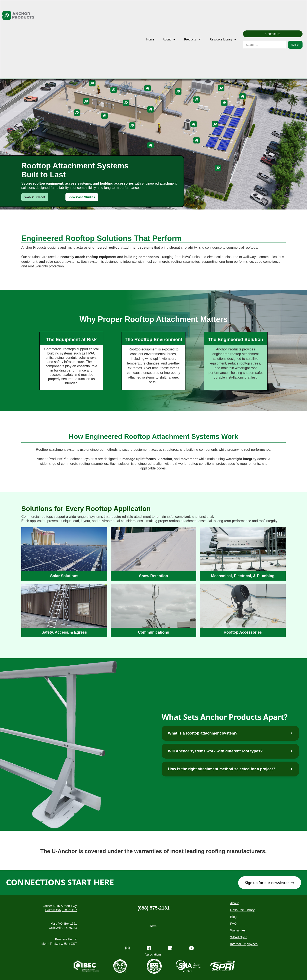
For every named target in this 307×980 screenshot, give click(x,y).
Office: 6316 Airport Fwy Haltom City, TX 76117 (60, 908)
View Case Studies (82, 197)
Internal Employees (244, 944)
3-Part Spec (239, 937)
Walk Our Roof (35, 197)
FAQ (233, 923)
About (234, 903)
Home (150, 39)
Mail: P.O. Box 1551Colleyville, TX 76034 (63, 926)
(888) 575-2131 (153, 908)
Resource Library (242, 910)
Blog (233, 917)
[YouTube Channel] (191, 950)
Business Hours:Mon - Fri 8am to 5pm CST (59, 941)
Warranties (238, 930)
